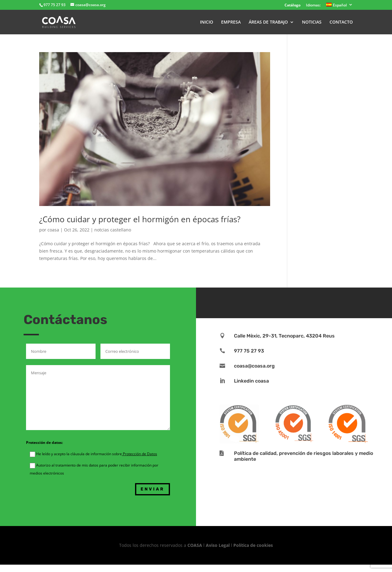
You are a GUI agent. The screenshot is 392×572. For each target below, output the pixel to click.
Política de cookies (253, 545)
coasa (53, 230)
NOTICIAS (312, 22)
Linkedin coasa (251, 381)
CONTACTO (341, 22)
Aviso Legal (218, 545)
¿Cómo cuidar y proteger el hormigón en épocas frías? (140, 219)
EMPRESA (231, 22)
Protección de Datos (139, 454)
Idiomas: (313, 6)
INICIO (207, 22)
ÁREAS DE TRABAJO (268, 22)
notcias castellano (113, 230)
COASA (195, 545)
